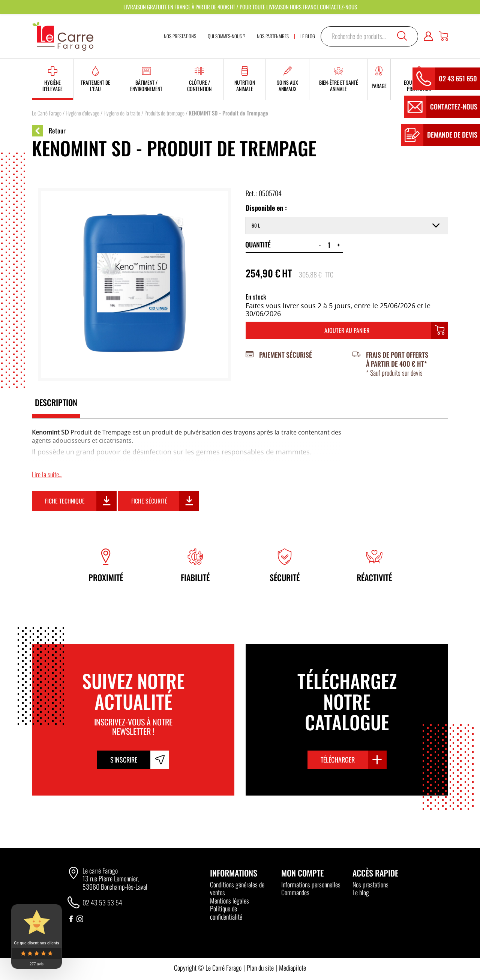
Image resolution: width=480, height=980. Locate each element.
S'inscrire (124, 760)
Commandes (295, 892)
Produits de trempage (164, 113)
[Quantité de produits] (329, 245)
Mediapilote (292, 968)
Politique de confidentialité (226, 913)
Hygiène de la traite (122, 113)
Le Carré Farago (47, 113)
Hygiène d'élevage (82, 113)
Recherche (402, 36)
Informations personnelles (311, 884)
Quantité (258, 244)
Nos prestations (370, 884)
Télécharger (338, 760)
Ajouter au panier (347, 330)
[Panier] (443, 36)
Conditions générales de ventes (237, 889)
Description (56, 402)
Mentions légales (229, 901)
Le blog (361, 892)
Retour (49, 131)
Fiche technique (65, 501)
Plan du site (260, 968)
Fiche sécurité (149, 501)
